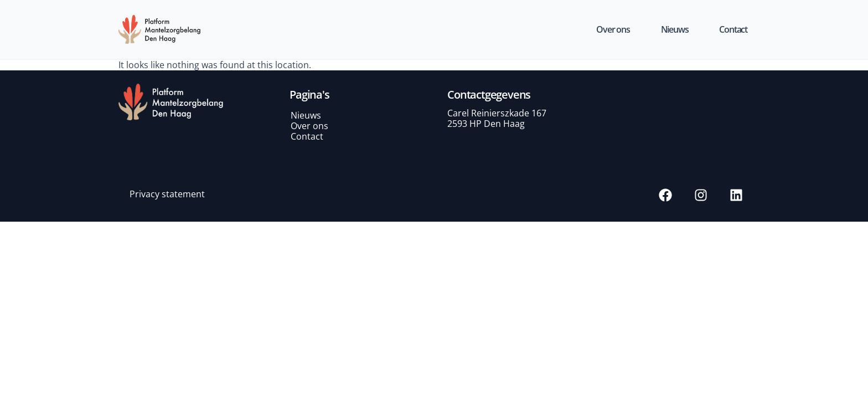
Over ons (613, 29)
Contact (733, 29)
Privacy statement (167, 194)
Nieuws (675, 29)
